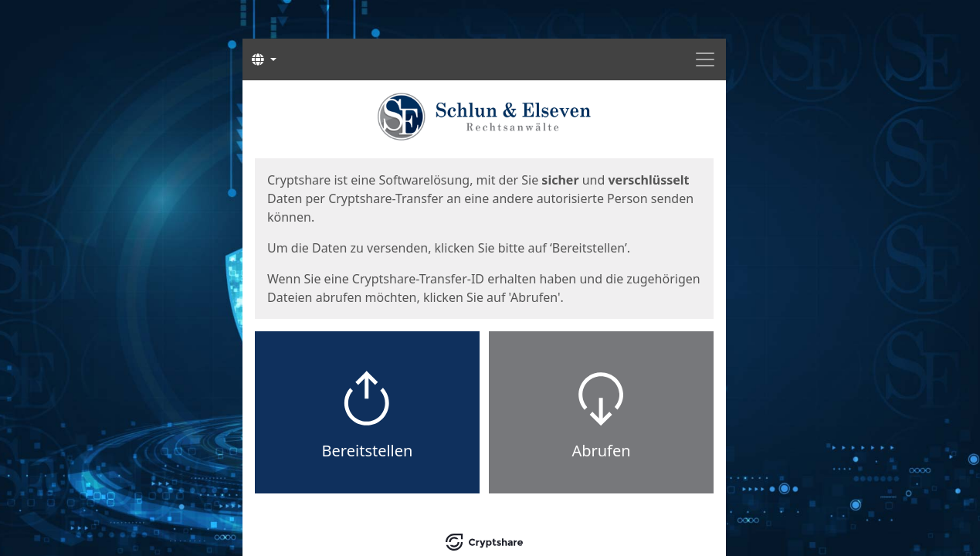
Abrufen (601, 451)
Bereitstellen (368, 451)
